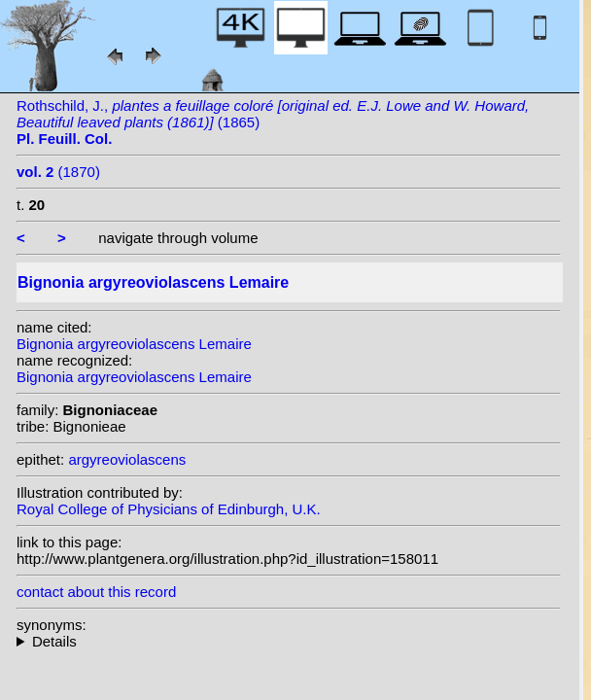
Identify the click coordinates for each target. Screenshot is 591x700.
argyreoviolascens (127, 459)
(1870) (58, 172)
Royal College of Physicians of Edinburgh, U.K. (169, 509)
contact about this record (96, 592)
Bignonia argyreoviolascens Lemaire (134, 344)
